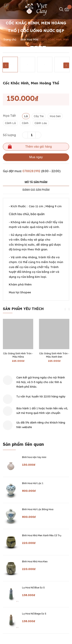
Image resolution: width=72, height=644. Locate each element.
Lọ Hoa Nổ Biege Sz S (34, 614)
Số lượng (9, 135)
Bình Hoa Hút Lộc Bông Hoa (38, 509)
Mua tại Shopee (20, 292)
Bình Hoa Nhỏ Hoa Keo (35, 561)
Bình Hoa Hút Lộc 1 (33, 483)
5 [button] (44, 46)
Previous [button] (6, 65)
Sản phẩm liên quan (23, 444)
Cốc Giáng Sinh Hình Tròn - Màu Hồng (18, 355)
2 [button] (32, 46)
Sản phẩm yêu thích (23, 309)
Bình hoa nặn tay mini (34, 457)
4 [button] (40, 46)
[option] (36, 53)
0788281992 (31, 171)
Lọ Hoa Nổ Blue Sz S (33, 588)
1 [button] (28, 46)
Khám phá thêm (20, 284)
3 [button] (36, 46)
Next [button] (66, 65)
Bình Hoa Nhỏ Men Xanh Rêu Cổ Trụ (42, 535)
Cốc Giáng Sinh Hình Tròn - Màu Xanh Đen (54, 355)
